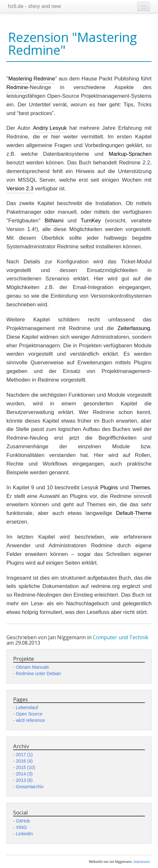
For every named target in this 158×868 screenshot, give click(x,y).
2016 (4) (24, 761)
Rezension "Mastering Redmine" (72, 43)
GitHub (23, 821)
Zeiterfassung (134, 328)
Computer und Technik (121, 637)
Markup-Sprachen (130, 154)
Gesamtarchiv (30, 787)
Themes (140, 488)
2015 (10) (26, 767)
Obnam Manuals (33, 667)
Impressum (142, 862)
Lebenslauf (27, 707)
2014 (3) (24, 774)
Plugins (109, 488)
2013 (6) (24, 780)
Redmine (17, 87)
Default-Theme (134, 513)
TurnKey (91, 221)
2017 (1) (24, 755)
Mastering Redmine (32, 79)
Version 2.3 (20, 189)
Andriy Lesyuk (50, 128)
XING (22, 827)
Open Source (29, 714)
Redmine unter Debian (39, 674)
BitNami (54, 221)
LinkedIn (25, 834)
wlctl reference (31, 720)
